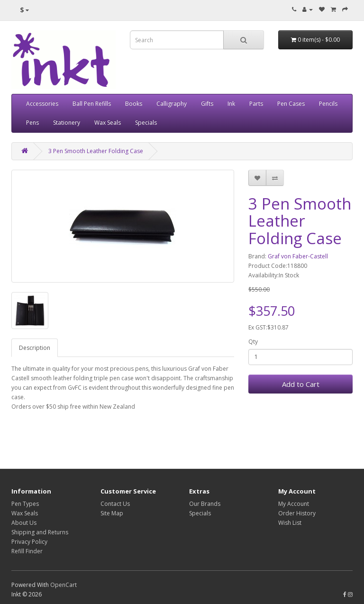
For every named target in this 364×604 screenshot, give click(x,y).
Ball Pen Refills (92, 104)
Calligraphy (172, 104)
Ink (231, 104)
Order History (297, 513)
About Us (24, 523)
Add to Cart (301, 384)
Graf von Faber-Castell (298, 256)
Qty (253, 342)
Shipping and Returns (40, 532)
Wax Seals (108, 123)
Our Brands (205, 504)
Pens (32, 123)
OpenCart (64, 585)
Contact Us (115, 504)
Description (35, 348)
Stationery (67, 123)
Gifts (207, 104)
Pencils (328, 104)
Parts (256, 104)
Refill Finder (27, 551)
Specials (146, 123)
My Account (294, 504)
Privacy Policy (29, 542)
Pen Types (25, 504)
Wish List (290, 523)
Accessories (42, 104)
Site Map (112, 513)
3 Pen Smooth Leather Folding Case (96, 151)
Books (134, 104)
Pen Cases (291, 104)
